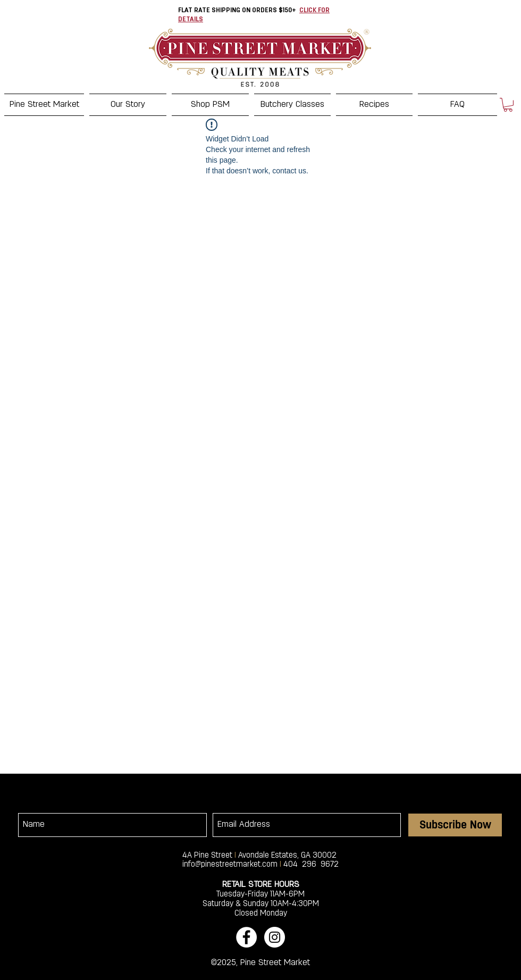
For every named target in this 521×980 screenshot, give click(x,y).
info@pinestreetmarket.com (230, 865)
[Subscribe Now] (455, 825)
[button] (508, 105)
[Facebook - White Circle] (246, 937)
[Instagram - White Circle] (275, 937)
